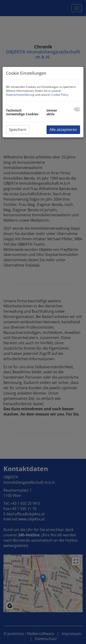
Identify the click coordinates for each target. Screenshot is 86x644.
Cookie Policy (60, 95)
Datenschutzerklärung (20, 95)
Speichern (18, 130)
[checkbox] (77, 109)
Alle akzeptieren (63, 130)
